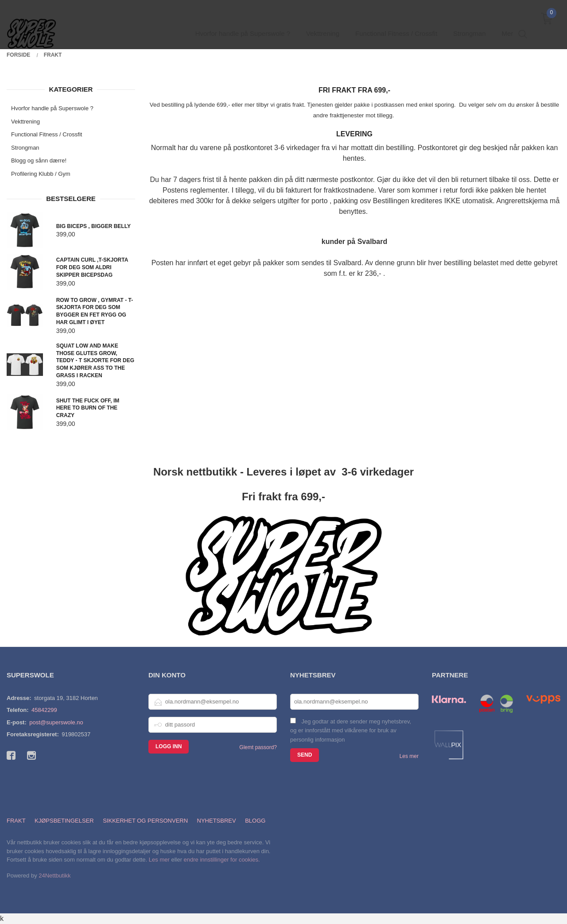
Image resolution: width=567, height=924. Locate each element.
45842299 (44, 710)
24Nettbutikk (54, 876)
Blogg (255, 821)
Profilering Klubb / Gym (41, 174)
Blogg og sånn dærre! (39, 160)
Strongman (25, 148)
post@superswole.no (56, 722)
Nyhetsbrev (217, 821)
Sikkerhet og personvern (145, 821)
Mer (507, 22)
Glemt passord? (258, 747)
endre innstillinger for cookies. (222, 860)
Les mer (409, 756)
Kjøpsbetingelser (64, 821)
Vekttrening (25, 122)
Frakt (16, 821)
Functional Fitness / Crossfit (47, 134)
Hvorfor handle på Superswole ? (52, 108)
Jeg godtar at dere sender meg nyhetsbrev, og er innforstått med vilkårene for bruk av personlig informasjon (351, 731)
